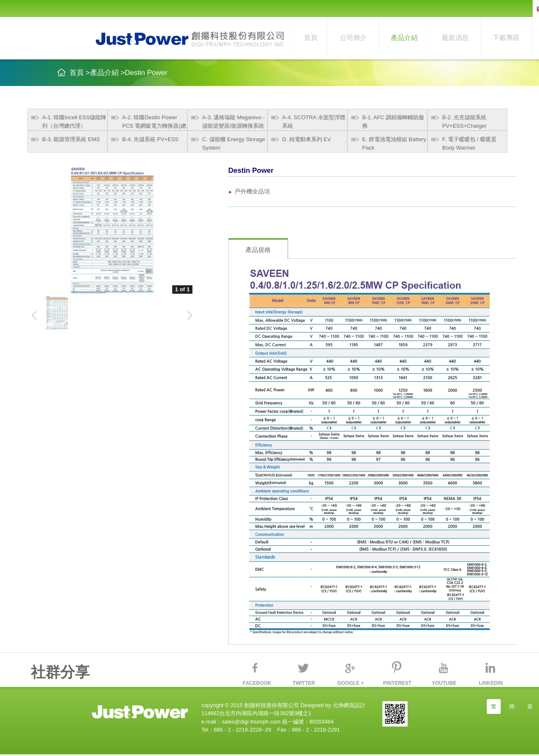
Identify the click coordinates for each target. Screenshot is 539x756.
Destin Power (146, 73)
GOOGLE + (351, 683)
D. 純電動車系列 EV (307, 139)
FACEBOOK (257, 683)
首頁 (311, 38)
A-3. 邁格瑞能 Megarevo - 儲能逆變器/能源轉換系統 (233, 122)
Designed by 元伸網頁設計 (332, 705)
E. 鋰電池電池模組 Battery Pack (394, 143)
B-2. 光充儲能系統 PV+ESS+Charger (464, 122)
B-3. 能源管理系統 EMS (71, 139)
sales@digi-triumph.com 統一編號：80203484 (278, 722)
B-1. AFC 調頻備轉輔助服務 (393, 122)
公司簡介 (353, 38)
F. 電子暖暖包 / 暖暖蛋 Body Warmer (469, 143)
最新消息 (455, 38)
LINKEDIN (491, 683)
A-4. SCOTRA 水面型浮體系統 (314, 122)
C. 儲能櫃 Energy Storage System (234, 143)
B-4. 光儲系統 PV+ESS (150, 139)
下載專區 (506, 38)
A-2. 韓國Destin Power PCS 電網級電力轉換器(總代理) (154, 122)
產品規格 (258, 250)
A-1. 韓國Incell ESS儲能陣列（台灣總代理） (74, 122)
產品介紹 (404, 38)
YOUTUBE (444, 683)
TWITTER (304, 683)
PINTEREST (397, 683)
